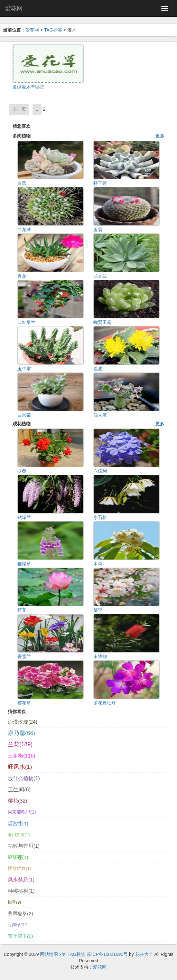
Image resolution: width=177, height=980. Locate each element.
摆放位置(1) (19, 868)
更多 (160, 136)
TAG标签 (53, 30)
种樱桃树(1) (21, 891)
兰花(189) (20, 744)
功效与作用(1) (24, 846)
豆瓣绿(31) (18, 925)
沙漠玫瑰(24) (23, 722)
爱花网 (14, 8)
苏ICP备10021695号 (107, 954)
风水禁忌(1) (21, 880)
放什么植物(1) (24, 778)
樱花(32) (18, 801)
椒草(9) (14, 902)
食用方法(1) (19, 835)
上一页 (19, 109)
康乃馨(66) (21, 733)
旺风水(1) (20, 767)
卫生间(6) (19, 790)
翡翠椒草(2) (20, 914)
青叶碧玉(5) (20, 936)
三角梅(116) (22, 756)
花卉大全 (144, 954)
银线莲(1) (18, 857)
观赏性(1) (18, 823)
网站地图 (49, 954)
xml (63, 954)
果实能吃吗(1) (22, 812)
